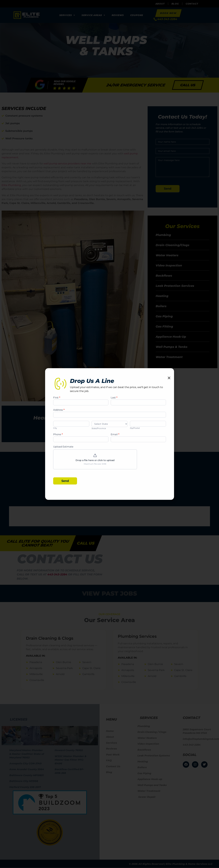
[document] (109, 434)
